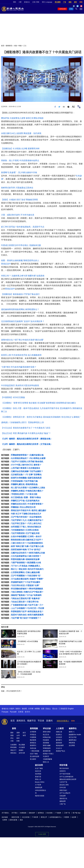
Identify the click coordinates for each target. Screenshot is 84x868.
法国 (43, 709)
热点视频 (22, 745)
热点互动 (46, 735)
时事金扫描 (47, 737)
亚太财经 (33, 759)
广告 (65, 2)
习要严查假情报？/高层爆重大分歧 (26, 563)
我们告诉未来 (64, 768)
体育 (24, 735)
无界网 (5, 820)
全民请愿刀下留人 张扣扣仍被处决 (26, 527)
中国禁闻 (33, 737)
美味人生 (38, 779)
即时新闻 (13, 747)
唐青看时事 (47, 751)
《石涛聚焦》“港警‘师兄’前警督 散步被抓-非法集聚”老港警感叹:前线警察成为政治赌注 (38, 403)
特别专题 (63, 765)
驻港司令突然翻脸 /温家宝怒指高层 (26, 478)
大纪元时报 (26, 817)
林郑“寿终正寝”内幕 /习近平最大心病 (27, 546)
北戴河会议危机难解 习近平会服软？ (27, 471)
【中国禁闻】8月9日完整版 (13, 397)
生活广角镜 (39, 768)
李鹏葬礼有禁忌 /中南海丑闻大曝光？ (27, 491)
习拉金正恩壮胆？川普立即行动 (25, 602)
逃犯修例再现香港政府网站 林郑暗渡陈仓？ (20, 309)
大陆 (15, 46)
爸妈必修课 (60, 745)
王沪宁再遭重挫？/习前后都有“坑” (26, 576)
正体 (34, 2)
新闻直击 (33, 743)
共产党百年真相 (65, 774)
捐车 (75, 2)
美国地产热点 (60, 751)
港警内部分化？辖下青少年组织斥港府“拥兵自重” (22, 340)
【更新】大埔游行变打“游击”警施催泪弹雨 (19, 200)
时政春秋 (46, 740)
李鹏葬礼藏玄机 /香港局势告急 (24, 484)
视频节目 (31, 721)
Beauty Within (40, 782)
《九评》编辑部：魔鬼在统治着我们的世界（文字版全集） (27, 444)
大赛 (20, 2)
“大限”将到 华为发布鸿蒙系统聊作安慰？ (19, 367)
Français (5, 712)
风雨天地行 (63, 790)
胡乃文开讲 (73, 737)
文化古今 (59, 748)
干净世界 (35, 817)
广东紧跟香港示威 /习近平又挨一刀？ (27, 605)
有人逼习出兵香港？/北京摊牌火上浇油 (28, 488)
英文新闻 (58, 2)
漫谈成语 (59, 743)
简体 (38, 2)
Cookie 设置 (42, 834)
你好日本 (38, 771)
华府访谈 (33, 748)
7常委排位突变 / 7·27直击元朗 (24, 494)
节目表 (41, 721)
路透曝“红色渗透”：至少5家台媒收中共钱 (19, 172)
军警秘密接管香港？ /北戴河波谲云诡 (27, 455)
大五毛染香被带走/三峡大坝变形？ (26, 556)
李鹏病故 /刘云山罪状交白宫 (23, 507)
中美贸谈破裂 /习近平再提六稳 (24, 481)
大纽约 (12, 709)
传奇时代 (63, 771)
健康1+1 (72, 732)
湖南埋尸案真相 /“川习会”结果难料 (26, 595)
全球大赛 (22, 753)
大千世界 (38, 785)
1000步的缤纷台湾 (41, 792)
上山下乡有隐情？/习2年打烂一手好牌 (28, 608)
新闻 (14, 728)
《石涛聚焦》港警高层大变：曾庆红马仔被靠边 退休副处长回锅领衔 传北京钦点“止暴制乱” (41, 417)
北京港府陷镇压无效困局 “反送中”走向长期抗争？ (23, 321)
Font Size (73, 106)
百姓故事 (63, 796)
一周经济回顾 (35, 751)
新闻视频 (34, 728)
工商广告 (63, 804)
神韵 (15, 2)
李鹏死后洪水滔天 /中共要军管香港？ (27, 504)
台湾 (18, 735)
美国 (12, 735)
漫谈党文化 (63, 798)
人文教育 (60, 728)
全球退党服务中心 (56, 817)
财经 (18, 738)
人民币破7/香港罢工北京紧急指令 (26, 468)
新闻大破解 (47, 745)
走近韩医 (72, 745)
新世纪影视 (13, 820)
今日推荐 (22, 747)
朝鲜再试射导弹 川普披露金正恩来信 (17, 188)
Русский (13, 712)
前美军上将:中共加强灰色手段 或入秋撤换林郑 (21, 355)
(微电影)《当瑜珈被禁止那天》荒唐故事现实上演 (22, 422)
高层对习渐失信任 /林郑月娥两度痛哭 (27, 615)
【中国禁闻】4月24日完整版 (28, 641)
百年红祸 (63, 787)
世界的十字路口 (48, 754)
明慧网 (67, 817)
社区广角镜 (34, 754)
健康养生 (73, 728)
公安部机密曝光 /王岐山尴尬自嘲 (25, 572)
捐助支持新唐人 (63, 721)
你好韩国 (38, 774)
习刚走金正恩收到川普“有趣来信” (26, 598)
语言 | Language (47, 2)
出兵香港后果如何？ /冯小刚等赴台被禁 (28, 458)
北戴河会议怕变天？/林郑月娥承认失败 (28, 553)
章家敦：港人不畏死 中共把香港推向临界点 (20, 161)
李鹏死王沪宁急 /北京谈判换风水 (25, 501)
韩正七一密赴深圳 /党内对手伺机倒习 (27, 569)
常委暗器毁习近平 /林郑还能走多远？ (27, 612)
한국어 (27, 712)
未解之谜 (59, 732)
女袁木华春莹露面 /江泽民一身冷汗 (26, 537)
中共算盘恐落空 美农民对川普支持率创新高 (20, 385)
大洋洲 (31, 709)
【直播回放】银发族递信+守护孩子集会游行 (20, 294)
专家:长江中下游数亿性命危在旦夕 (26, 514)
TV (71, 9)
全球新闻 (33, 732)
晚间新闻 (33, 740)
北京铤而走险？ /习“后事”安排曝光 (26, 475)
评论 (12, 738)
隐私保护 (32, 813)
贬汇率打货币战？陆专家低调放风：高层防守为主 (23, 227)
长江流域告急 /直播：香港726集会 (26, 497)
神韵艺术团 (15, 817)
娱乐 (24, 733)
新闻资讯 (9, 46)
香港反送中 (6, 264)
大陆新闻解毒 (47, 759)
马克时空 (46, 756)
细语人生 (46, 762)
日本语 (21, 712)
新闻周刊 (33, 745)
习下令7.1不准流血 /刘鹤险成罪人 (26, 566)
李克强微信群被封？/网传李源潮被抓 (27, 589)
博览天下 (13, 750)
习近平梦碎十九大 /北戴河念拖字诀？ (27, 520)
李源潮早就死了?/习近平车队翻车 (26, 582)
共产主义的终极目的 (66, 777)
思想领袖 (46, 743)
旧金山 (48, 709)
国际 (12, 733)
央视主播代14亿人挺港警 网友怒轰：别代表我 (21, 133)
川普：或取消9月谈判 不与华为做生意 (18, 215)
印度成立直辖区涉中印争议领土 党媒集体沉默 (21, 245)
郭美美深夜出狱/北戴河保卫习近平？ (27, 540)
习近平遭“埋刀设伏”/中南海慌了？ (26, 618)
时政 (20, 46)
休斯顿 (37, 709)
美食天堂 (38, 777)
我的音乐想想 (40, 796)
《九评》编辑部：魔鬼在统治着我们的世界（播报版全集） (27, 439)
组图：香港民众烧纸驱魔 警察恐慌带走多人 (20, 260)
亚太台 (55, 709)
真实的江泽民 (64, 785)
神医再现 (72, 743)
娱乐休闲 (39, 765)
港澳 (18, 733)
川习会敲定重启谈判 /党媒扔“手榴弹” (27, 579)
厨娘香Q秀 (39, 787)
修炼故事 (63, 801)
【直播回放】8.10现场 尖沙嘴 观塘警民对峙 (20, 149)
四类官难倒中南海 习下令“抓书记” (26, 550)
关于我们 (15, 813)
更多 (21, 820)
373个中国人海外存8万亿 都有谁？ (26, 465)
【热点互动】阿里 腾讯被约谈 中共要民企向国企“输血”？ (26, 433)
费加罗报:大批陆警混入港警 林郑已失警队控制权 (22, 118)
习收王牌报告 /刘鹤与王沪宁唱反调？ (27, 592)
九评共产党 (63, 782)
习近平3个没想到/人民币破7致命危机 (27, 462)
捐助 (70, 2)
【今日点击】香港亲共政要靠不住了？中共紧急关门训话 (26, 428)
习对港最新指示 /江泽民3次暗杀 (25, 530)
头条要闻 (13, 745)
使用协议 (41, 813)
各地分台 (27, 2)
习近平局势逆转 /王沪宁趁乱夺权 (25, 533)
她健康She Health (75, 735)
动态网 (74, 817)
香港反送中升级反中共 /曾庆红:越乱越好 (29, 510)
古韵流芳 (59, 737)
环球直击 (33, 735)
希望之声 (44, 817)
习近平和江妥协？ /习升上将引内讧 (26, 523)
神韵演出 (13, 753)
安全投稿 (49, 813)
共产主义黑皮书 (65, 793)
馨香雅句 (59, 740)
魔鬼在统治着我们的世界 (68, 779)
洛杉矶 (24, 709)
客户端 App (77, 813)
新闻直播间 (63, 9)
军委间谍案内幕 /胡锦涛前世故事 (25, 559)
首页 (3, 46)
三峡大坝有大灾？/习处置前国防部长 (27, 543)
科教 (18, 741)
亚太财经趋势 (35, 756)
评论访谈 (47, 728)
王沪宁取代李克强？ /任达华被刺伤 (26, 517)
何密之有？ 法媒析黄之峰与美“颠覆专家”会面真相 (23, 276)
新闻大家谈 (47, 732)
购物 (81, 2)
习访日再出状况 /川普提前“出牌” (25, 585)
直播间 (49, 721)
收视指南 (23, 813)
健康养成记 (73, 740)
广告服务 (58, 813)
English (71, 709)
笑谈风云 (59, 735)
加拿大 (18, 709)
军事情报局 (47, 748)
